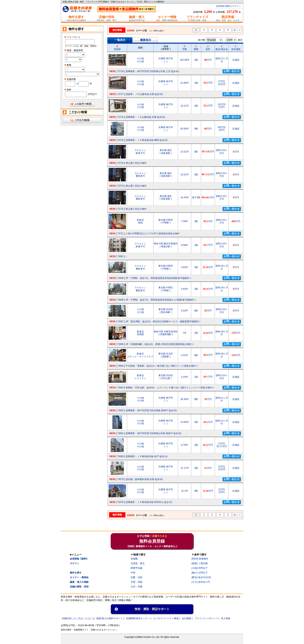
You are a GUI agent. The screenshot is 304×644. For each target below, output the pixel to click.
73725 (120, 140)
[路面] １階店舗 (200, 563)
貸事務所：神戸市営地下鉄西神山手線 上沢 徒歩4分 (152, 71)
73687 (120, 322)
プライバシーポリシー (206, 618)
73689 (120, 278)
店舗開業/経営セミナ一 (138, 618)
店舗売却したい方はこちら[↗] (78, 618)
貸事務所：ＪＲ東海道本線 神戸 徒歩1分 (147, 456)
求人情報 (226, 618)
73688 (120, 300)
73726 (120, 117)
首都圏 (134, 559)
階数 (196, 48)
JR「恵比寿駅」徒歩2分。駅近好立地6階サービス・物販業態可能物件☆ (163, 322)
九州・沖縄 (136, 587)
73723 (120, 186)
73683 (120, 388)
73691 (120, 256)
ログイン (237, 6)
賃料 (208, 48)
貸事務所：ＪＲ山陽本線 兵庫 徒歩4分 (145, 117)
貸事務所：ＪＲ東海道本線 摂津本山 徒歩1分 (149, 502)
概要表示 (146, 40)
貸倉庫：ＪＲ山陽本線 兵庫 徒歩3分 (144, 94)
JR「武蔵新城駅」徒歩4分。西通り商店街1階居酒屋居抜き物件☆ (160, 344)
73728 (120, 71)
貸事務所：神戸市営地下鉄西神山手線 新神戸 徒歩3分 (154, 433)
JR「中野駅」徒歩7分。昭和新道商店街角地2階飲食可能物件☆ (159, 278)
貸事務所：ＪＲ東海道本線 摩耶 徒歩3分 (147, 140)
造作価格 (236, 48)
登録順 (117, 48)
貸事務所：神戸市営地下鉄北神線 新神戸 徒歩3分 (151, 410)
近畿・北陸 (136, 577)
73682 (120, 410)
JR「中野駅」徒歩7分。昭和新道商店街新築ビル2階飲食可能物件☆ (161, 300)
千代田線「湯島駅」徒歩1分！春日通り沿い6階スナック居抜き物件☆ (162, 366)
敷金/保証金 (222, 48)
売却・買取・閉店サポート (152, 609)
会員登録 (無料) (223, 6)
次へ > (237, 30)
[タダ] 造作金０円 (201, 582)
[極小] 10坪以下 (200, 573)
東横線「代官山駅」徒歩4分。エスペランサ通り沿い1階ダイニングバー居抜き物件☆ (170, 388)
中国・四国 (136, 582)
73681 (120, 433)
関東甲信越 (136, 568)
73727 (120, 94)
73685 (120, 344)
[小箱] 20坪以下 (200, 568)
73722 (120, 209)
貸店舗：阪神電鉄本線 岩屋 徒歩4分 (144, 479)
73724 (120, 163)
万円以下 (92, 94)
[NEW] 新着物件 (200, 559)
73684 (120, 366)
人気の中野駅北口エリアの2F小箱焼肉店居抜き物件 (153, 234)
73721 (120, 234)
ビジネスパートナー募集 (166, 618)
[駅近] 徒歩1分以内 (201, 577)
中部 (133, 573)
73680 (120, 456)
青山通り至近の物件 (136, 163)
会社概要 (187, 618)
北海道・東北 (138, 563)
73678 (120, 502)
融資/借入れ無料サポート (110, 618)
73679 (120, 479)
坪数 (185, 48)
